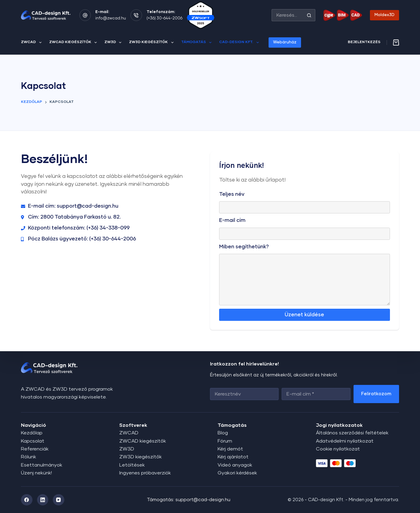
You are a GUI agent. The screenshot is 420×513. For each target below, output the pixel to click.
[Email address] (316, 394)
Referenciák (35, 449)
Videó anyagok (235, 465)
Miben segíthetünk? (244, 247)
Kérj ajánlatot (233, 457)
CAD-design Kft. (240, 42)
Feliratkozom (376, 394)
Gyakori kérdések (237, 473)
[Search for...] (287, 15)
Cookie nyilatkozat (338, 449)
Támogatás (198, 42)
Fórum (225, 441)
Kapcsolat (33, 441)
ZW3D (114, 42)
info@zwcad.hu (111, 18)
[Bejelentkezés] (364, 42)
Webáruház (285, 42)
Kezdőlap (32, 433)
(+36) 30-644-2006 (164, 18)
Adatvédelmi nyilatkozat (345, 441)
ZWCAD (32, 42)
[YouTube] (59, 500)
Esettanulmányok (42, 465)
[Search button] (309, 15)
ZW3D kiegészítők (152, 42)
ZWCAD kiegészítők (74, 42)
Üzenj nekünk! (36, 473)
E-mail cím (232, 221)
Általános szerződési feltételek (352, 433)
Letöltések (132, 465)
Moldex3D (384, 15)
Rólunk (29, 457)
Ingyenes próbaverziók (145, 473)
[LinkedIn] (43, 500)
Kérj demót (230, 449)
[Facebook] (27, 500)
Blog (223, 433)
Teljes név (232, 194)
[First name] (244, 394)
